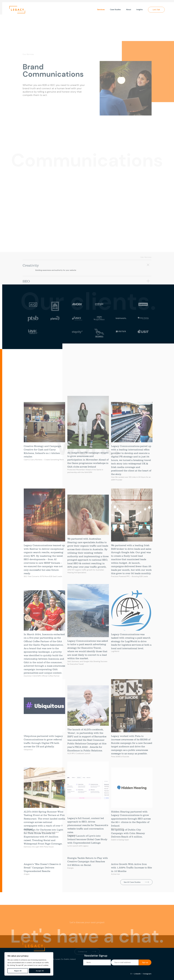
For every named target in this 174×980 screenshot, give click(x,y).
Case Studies (115, 10)
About (129, 10)
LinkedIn (137, 974)
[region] (29, 964)
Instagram (147, 974)
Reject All (18, 971)
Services (101, 10)
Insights (140, 10)
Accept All (40, 971)
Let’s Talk (156, 10)
